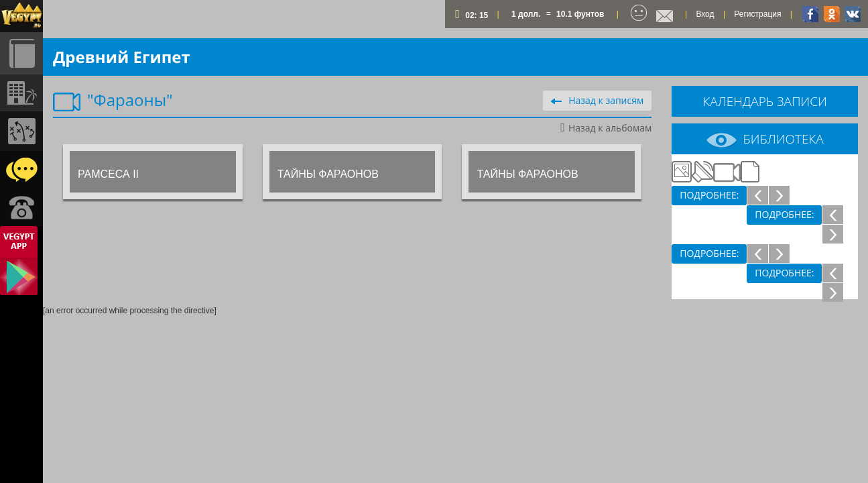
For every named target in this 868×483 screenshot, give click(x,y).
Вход (705, 14)
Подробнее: (709, 195)
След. (779, 195)
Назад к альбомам (606, 128)
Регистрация (757, 14)
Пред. (757, 195)
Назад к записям (597, 100)
